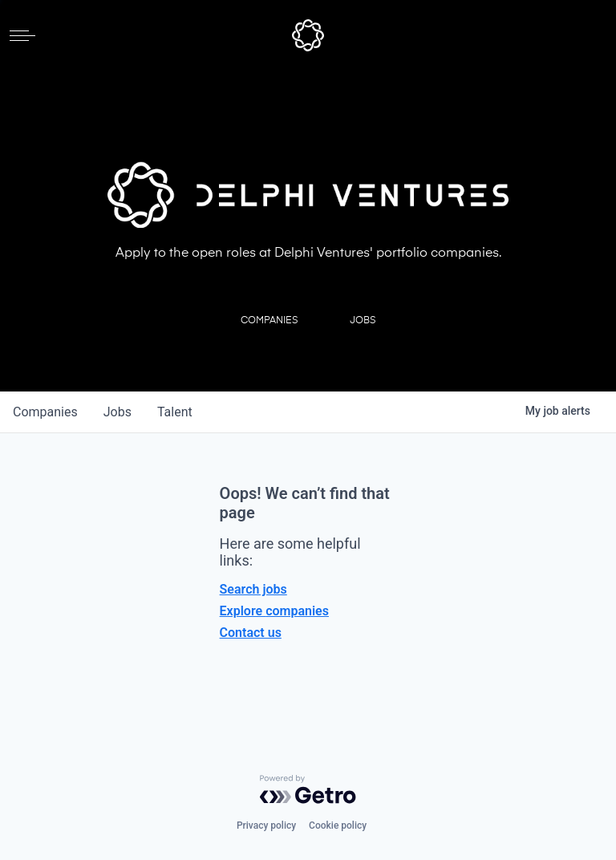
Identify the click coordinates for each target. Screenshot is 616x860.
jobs (118, 412)
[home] (308, 35)
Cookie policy (338, 826)
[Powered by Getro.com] (308, 789)
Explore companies (274, 611)
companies (45, 412)
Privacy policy (266, 826)
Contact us (251, 633)
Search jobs (253, 589)
